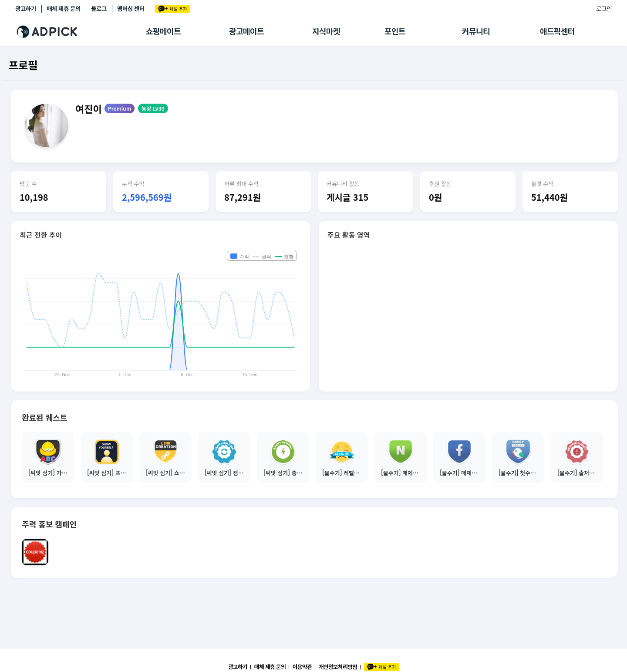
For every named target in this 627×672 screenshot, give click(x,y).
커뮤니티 (476, 32)
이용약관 (302, 667)
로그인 (604, 9)
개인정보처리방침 (338, 667)
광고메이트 (246, 32)
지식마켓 (326, 32)
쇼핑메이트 (163, 32)
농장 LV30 (153, 108)
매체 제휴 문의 (64, 9)
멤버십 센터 (131, 9)
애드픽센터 (557, 32)
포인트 (395, 32)
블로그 (99, 9)
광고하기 (26, 9)
